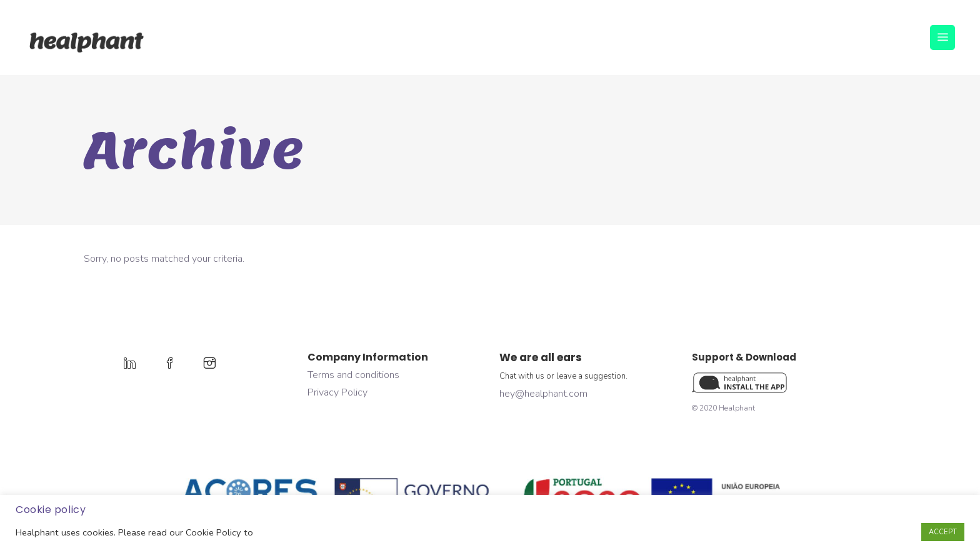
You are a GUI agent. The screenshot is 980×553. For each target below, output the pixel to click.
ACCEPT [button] (943, 532)
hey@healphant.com (543, 394)
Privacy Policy (337, 392)
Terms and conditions (353, 375)
